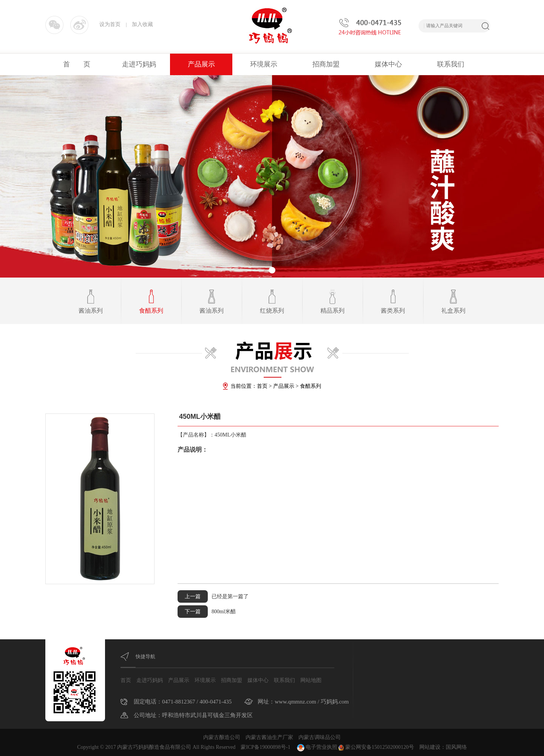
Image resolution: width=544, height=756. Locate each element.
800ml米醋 (207, 612)
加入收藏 (142, 24)
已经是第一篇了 (213, 596)
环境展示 (264, 64)
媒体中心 (388, 64)
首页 (262, 386)
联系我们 (451, 64)
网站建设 (430, 747)
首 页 (77, 64)
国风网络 (456, 747)
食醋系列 (311, 386)
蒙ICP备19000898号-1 (265, 747)
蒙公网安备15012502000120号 (376, 747)
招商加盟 (326, 64)
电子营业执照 (317, 747)
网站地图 (311, 680)
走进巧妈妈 (139, 64)
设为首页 (110, 24)
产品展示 (201, 64)
